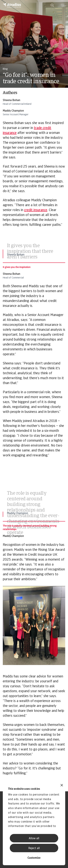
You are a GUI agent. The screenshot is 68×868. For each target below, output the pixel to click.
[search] (52, 5)
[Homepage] (12, 5)
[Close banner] (62, 786)
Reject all (34, 848)
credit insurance (36, 210)
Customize (34, 858)
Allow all (34, 839)
